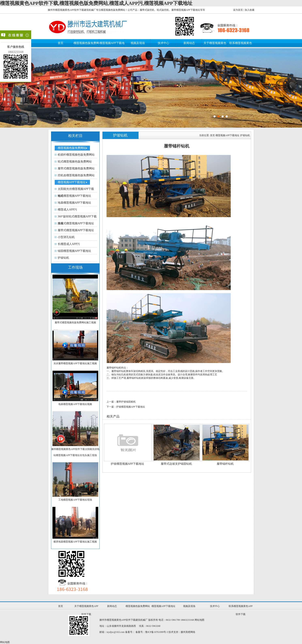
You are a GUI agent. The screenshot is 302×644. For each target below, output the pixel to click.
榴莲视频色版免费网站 (72, 148)
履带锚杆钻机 (225, 464)
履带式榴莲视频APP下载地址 (76, 230)
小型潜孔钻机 (66, 237)
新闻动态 (189, 43)
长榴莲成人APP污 (69, 244)
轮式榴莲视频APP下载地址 (75, 196)
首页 (61, 43)
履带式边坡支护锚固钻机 (176, 464)
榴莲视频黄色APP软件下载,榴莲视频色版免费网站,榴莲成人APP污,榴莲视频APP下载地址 (96, 3)
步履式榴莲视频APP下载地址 (76, 223)
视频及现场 (138, 43)
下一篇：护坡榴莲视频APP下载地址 (126, 407)
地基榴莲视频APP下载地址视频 (75, 404)
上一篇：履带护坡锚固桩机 (121, 402)
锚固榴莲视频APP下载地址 (75, 251)
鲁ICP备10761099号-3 (157, 632)
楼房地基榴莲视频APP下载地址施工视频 (75, 542)
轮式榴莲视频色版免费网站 (75, 162)
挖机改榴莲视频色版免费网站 (76, 175)
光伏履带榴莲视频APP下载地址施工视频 (75, 363)
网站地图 (200, 620)
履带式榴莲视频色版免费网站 (76, 168)
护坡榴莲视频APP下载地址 (128, 464)
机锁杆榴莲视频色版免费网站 (76, 155)
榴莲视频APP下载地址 (72, 182)
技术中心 (163, 43)
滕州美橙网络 (188, 632)
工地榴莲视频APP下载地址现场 (75, 500)
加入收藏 (250, 10)
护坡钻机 (63, 258)
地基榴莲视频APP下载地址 (75, 203)
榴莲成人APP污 (67, 210)
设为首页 (238, 10)
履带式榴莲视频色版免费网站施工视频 (75, 323)
